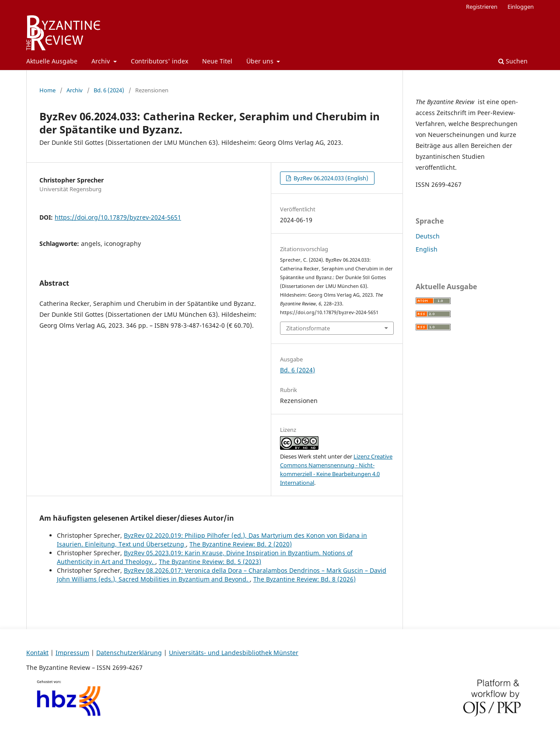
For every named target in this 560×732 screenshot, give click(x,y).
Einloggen (521, 7)
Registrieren (482, 7)
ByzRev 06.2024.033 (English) (330, 178)
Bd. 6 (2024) (109, 90)
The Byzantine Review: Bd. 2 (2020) (241, 544)
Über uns (261, 61)
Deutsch (428, 236)
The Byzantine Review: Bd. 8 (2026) (304, 579)
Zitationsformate (308, 328)
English (427, 249)
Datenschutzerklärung (129, 653)
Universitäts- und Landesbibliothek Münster (234, 653)
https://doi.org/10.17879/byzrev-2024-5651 (118, 217)
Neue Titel (217, 61)
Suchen (513, 61)
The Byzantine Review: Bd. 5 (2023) (210, 562)
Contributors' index (159, 61)
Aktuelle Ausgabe (52, 61)
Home (47, 90)
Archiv (101, 61)
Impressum (72, 653)
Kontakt (37, 653)
